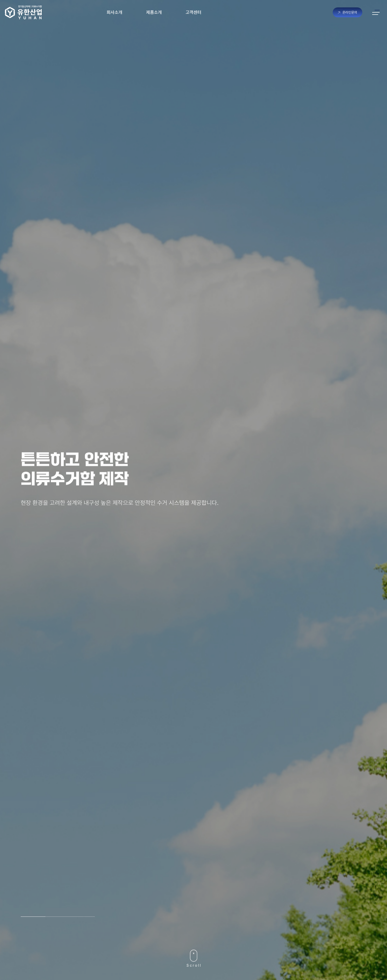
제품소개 (154, 12)
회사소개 (115, 12)
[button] (33, 917)
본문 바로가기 (0, 0)
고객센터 (193, 12)
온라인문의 (348, 12)
